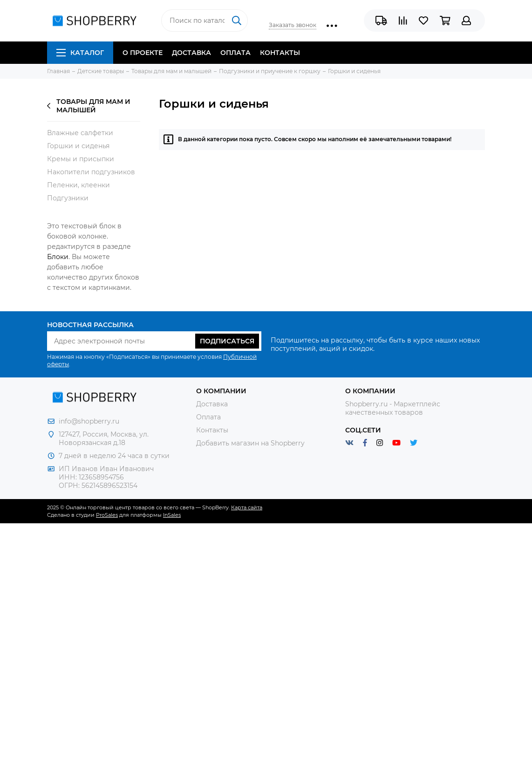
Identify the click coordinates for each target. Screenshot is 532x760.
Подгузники (68, 198)
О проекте (143, 53)
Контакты (280, 53)
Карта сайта (247, 507)
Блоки (58, 257)
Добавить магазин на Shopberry (250, 443)
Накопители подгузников (91, 172)
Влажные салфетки (80, 133)
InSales (172, 515)
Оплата (235, 53)
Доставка (191, 53)
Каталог (80, 53)
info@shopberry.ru (89, 421)
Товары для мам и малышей (89, 106)
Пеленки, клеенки (78, 185)
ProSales (107, 515)
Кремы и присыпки (81, 159)
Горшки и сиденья (78, 146)
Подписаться (227, 341)
